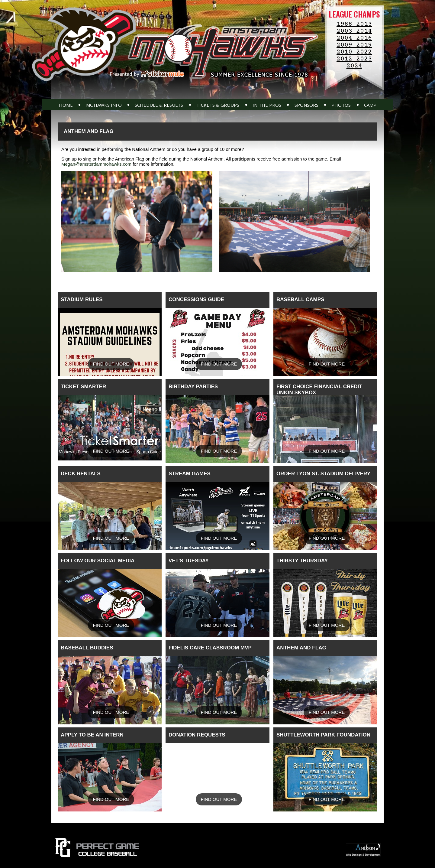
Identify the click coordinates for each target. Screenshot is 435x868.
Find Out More (111, 364)
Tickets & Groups (218, 105)
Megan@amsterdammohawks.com (96, 164)
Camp (370, 105)
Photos (341, 105)
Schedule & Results (159, 105)
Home (66, 105)
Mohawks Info (104, 105)
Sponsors (306, 105)
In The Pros (267, 105)
